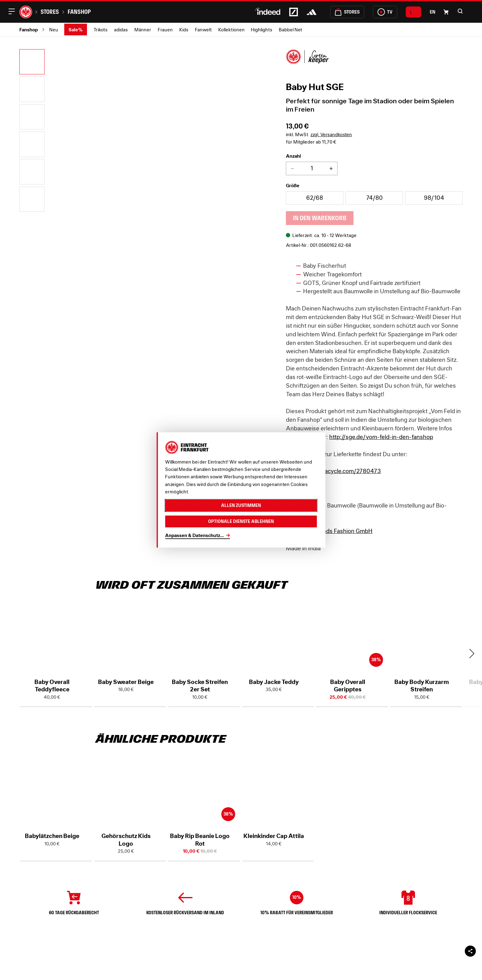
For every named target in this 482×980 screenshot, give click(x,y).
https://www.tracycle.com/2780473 (333, 471)
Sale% (76, 30)
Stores (50, 12)
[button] (460, 11)
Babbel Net (290, 30)
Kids (184, 30)
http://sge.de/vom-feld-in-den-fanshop (381, 437)
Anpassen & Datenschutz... (194, 535)
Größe (293, 185)
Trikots (101, 30)
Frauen (165, 30)
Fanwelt (203, 30)
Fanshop (79, 12)
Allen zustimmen (241, 506)
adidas (121, 30)
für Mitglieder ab (311, 142)
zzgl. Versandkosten (331, 134)
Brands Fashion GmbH (343, 531)
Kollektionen (231, 30)
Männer (143, 30)
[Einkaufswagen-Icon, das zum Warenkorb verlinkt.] (446, 12)
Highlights (262, 30)
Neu (54, 30)
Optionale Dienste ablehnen (241, 522)
